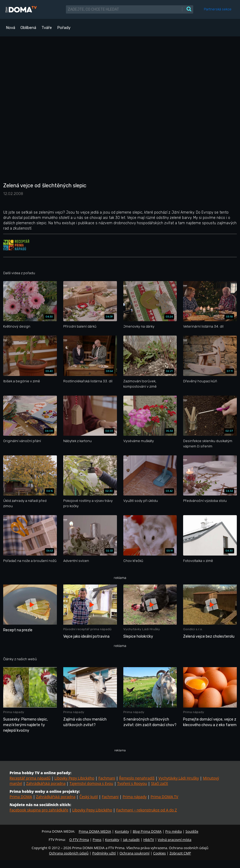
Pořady (64, 28)
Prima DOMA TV (164, 797)
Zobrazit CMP (180, 853)
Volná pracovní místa (175, 840)
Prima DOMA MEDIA (95, 831)
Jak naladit (131, 840)
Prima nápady (134, 797)
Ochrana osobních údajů (69, 853)
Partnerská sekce (218, 9)
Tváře (47, 28)
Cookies (159, 853)
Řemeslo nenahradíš (137, 778)
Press (97, 840)
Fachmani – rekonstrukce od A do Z (147, 810)
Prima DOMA (21, 797)
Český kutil (89, 797)
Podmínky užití (104, 853)
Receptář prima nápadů (30, 778)
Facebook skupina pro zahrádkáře (39, 810)
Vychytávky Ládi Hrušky (179, 778)
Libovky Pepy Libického (74, 778)
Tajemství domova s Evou (91, 783)
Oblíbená (28, 28)
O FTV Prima (79, 840)
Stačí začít (159, 783)
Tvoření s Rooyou (132, 783)
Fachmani (107, 778)
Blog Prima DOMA (147, 831)
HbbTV (149, 840)
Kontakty (122, 831)
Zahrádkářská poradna (46, 783)
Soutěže (192, 831)
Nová (10, 28)
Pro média (174, 831)
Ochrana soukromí (135, 853)
